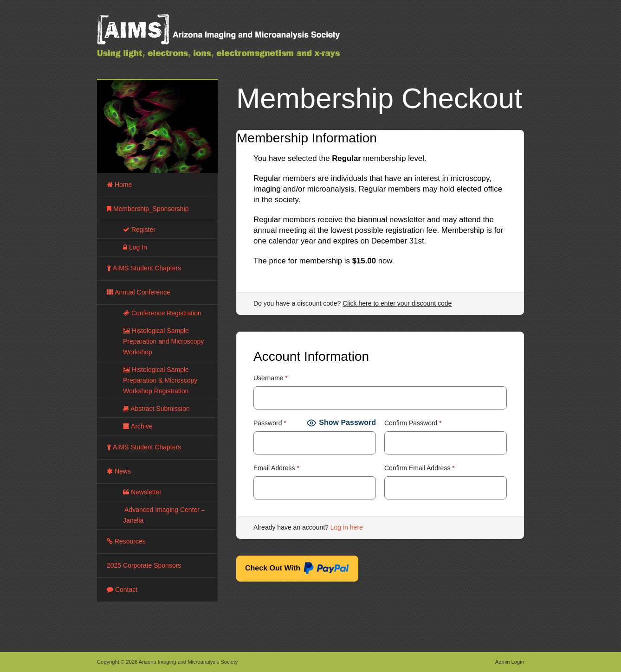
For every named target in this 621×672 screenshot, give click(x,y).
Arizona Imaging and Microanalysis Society (241, 42)
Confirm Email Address (420, 468)
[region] (157, 127)
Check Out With (297, 570)
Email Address (276, 468)
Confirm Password (413, 423)
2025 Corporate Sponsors (144, 565)
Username (271, 378)
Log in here (347, 527)
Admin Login (510, 662)
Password (270, 423)
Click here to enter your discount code (397, 303)
